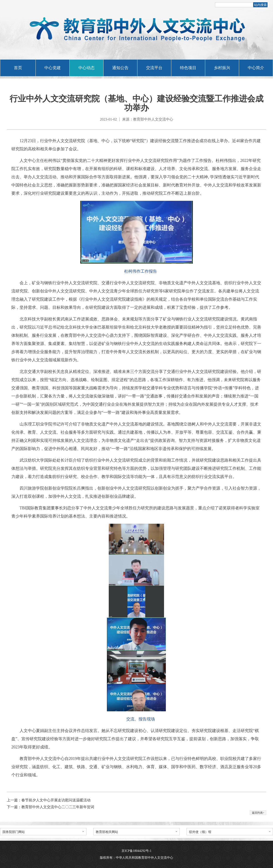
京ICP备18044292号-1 (136, 851)
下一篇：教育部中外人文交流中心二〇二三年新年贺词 (51, 807)
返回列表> (258, 813)
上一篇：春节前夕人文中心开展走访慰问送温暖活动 (49, 800)
